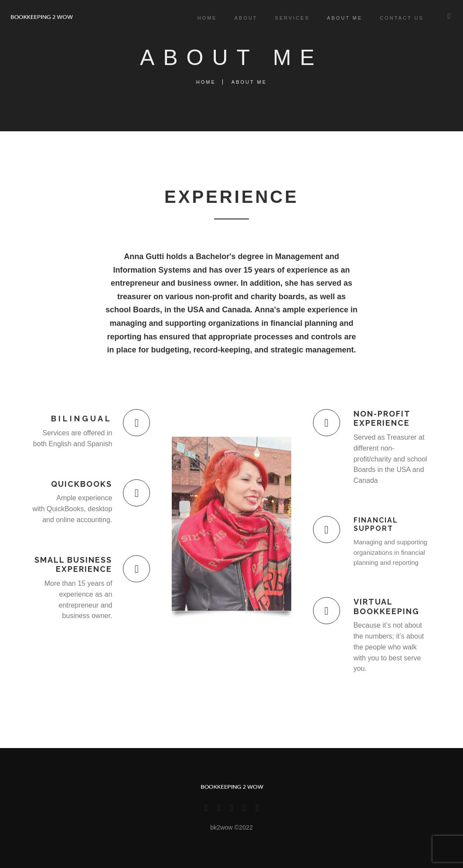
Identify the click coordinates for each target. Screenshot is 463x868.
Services (288, 18)
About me (340, 18)
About (242, 18)
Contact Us (397, 18)
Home (203, 18)
